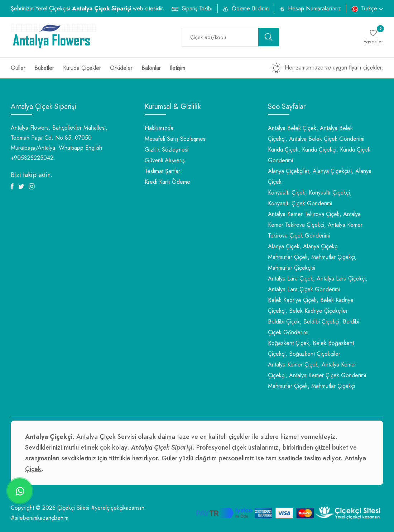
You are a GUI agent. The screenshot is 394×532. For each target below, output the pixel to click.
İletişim (177, 68)
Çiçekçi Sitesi (73, 508)
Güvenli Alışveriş (165, 160)
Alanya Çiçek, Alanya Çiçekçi (303, 246)
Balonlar (151, 68)
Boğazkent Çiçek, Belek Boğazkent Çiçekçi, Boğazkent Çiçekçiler (311, 348)
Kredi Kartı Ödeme (167, 182)
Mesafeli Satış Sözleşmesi (176, 139)
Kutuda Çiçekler (82, 68)
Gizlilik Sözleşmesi (167, 150)
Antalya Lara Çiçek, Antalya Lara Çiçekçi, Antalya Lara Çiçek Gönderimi (318, 284)
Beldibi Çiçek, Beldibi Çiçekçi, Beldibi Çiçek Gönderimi (314, 327)
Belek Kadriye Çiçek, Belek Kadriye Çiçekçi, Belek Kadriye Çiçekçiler (311, 305)
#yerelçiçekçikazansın (118, 508)
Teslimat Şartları (163, 171)
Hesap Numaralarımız (314, 8)
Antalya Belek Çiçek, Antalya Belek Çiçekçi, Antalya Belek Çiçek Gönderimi (316, 133)
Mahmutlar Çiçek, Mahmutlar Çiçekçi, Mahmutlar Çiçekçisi (312, 262)
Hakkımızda (159, 128)
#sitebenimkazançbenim (40, 518)
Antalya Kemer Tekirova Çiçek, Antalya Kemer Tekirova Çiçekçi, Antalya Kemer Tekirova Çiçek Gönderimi (315, 225)
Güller (18, 68)
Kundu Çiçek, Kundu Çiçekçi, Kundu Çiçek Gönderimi (319, 155)
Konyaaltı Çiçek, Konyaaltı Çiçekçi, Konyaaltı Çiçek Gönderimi (310, 198)
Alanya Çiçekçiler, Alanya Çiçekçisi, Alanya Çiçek (320, 176)
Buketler (44, 68)
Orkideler (121, 68)
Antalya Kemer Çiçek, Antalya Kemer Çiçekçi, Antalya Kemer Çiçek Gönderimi (317, 370)
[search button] (269, 37)
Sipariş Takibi (197, 8)
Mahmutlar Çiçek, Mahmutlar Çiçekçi (311, 386)
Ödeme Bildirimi (251, 8)
